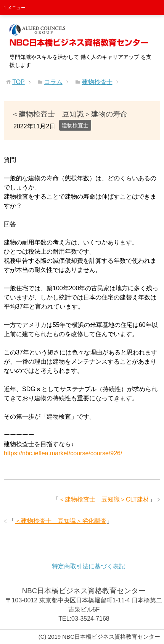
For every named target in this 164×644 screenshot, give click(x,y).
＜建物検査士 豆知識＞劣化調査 (61, 521)
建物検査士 (75, 125)
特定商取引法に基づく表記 (88, 566)
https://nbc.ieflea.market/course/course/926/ (63, 453)
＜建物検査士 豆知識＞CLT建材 (104, 499)
